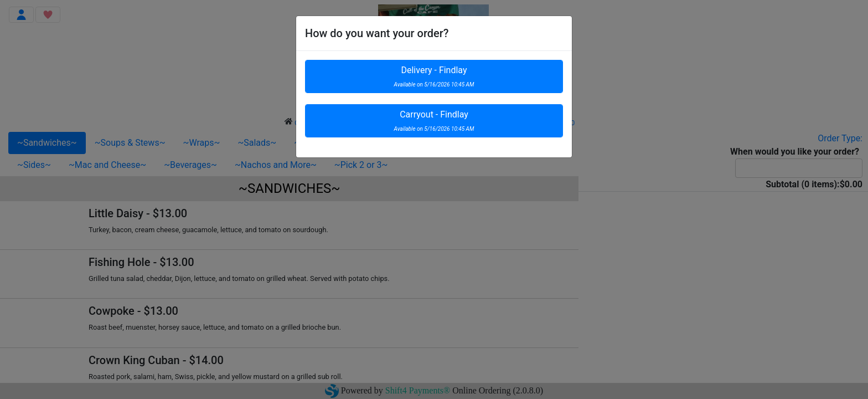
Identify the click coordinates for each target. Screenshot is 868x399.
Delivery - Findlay (434, 76)
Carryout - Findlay (434, 121)
